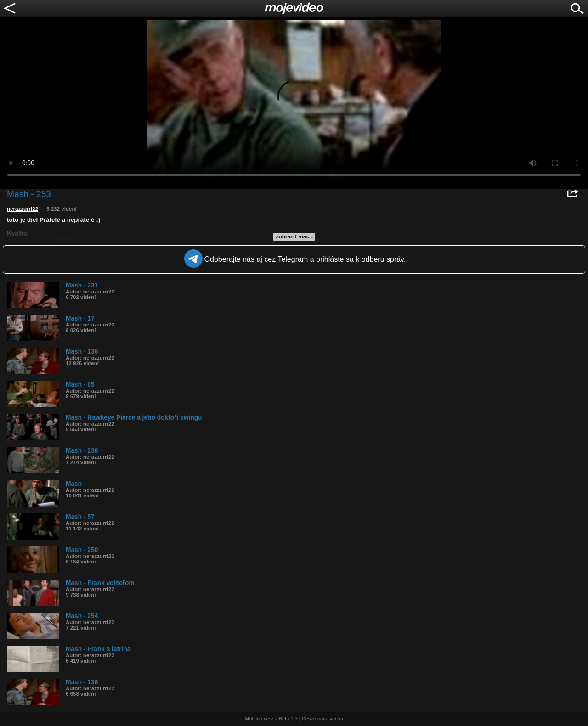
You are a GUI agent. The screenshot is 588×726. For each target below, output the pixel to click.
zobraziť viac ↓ (295, 236)
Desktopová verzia (323, 719)
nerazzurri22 (23, 209)
